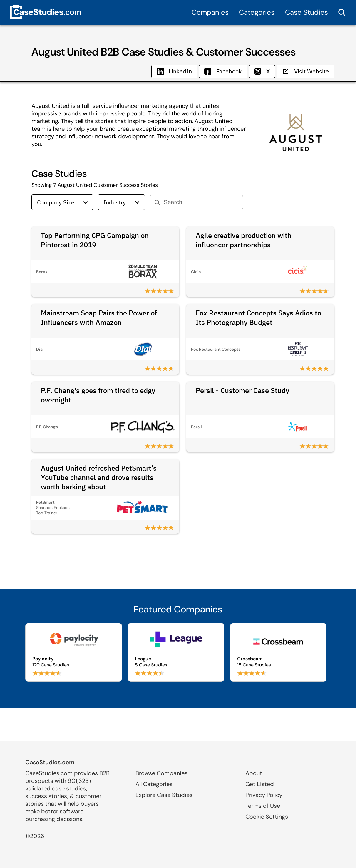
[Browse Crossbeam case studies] (278, 652)
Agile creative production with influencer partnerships (244, 240)
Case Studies (307, 12)
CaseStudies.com (50, 762)
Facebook (223, 71)
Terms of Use (263, 806)
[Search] (201, 202)
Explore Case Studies (164, 795)
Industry (121, 202)
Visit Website (305, 71)
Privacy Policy (264, 795)
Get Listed (260, 784)
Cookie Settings (267, 817)
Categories (257, 12)
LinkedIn (174, 71)
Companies (210, 12)
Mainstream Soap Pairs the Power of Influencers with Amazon (99, 318)
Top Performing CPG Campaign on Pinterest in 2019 (95, 240)
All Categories (154, 784)
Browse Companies (161, 773)
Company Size (62, 202)
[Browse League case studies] (176, 652)
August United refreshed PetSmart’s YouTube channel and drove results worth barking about (99, 477)
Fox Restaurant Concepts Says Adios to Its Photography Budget (258, 318)
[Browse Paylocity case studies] (73, 652)
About (254, 773)
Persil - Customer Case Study (242, 390)
